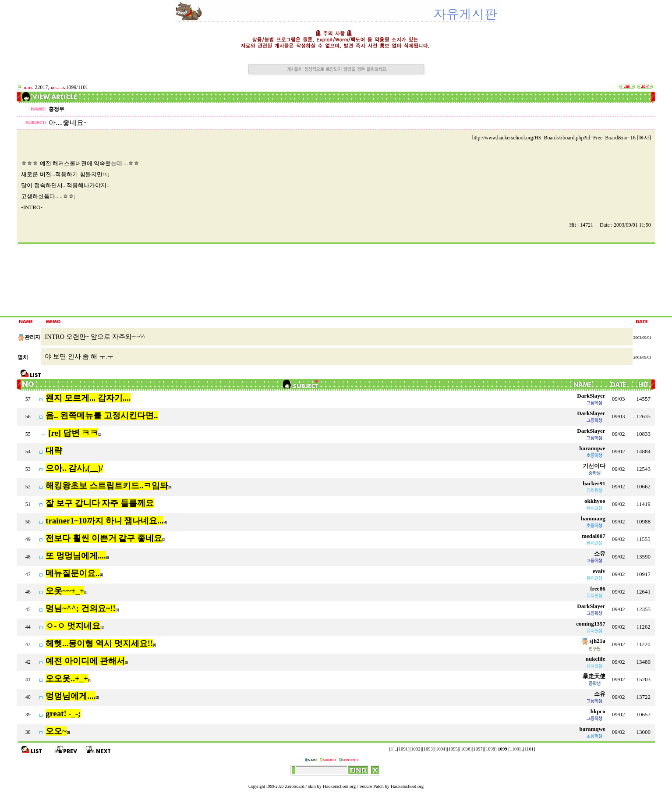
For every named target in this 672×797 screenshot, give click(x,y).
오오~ (56, 731)
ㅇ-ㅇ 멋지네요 (73, 626)
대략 (54, 450)
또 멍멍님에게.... (76, 556)
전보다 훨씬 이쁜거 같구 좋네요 (104, 538)
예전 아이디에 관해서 (85, 661)
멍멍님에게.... (71, 696)
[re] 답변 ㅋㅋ (73, 433)
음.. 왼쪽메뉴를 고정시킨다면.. (102, 415)
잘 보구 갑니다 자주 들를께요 (100, 503)
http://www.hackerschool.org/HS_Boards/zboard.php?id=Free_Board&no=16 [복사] (562, 138)
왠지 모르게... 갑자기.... (88, 398)
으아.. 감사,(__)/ (74, 468)
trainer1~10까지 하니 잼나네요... (104, 521)
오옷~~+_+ (65, 591)
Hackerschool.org (339, 786)
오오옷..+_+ (67, 678)
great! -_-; (63, 713)
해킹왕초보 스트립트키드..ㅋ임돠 (107, 486)
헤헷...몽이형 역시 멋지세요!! (99, 643)
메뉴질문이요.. (73, 573)
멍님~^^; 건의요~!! (80, 608)
